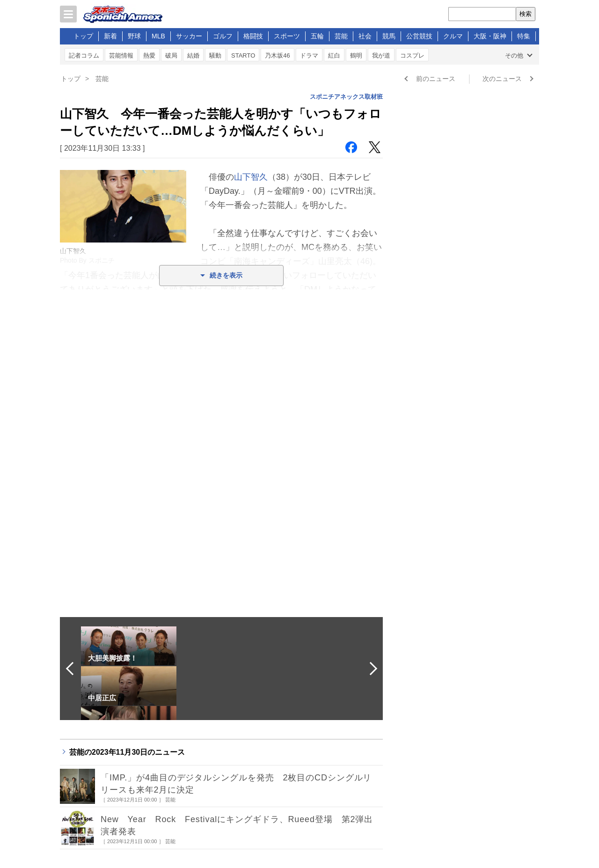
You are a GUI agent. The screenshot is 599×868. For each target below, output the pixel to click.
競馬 (389, 36)
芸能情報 (121, 55)
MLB (158, 36)
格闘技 (253, 36)
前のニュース (436, 79)
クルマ (453, 36)
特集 (524, 36)
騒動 (215, 55)
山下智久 (251, 177)
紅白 (334, 55)
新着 (110, 36)
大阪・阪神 (490, 36)
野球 (134, 36)
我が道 (381, 55)
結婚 (193, 55)
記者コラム (84, 55)
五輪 (317, 36)
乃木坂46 (277, 55)
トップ (83, 36)
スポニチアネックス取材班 (346, 97)
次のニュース (502, 79)
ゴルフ (223, 36)
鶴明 (356, 55)
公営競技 (419, 36)
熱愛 (149, 55)
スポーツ (287, 36)
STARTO (243, 55)
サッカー (189, 36)
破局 (171, 55)
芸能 (341, 36)
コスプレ (412, 55)
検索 (526, 14)
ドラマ (309, 55)
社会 (365, 36)
